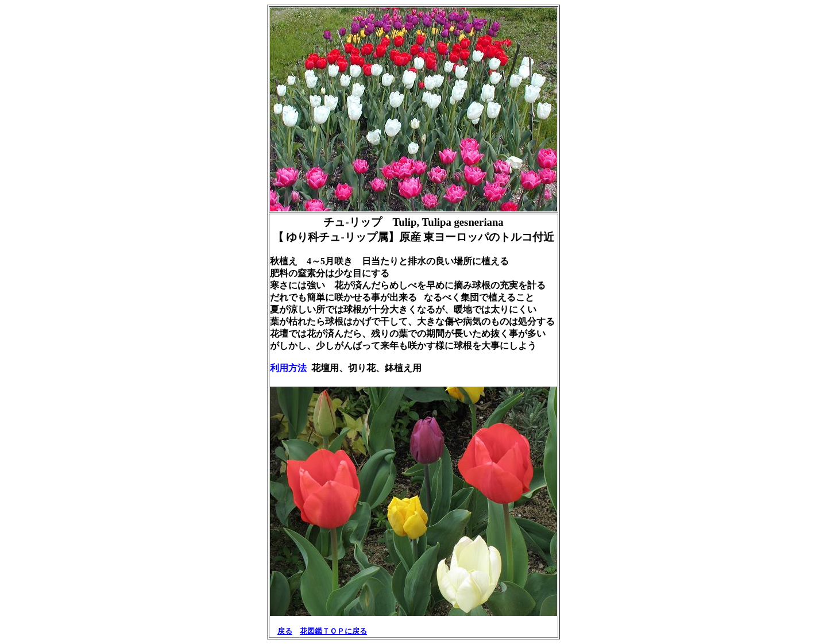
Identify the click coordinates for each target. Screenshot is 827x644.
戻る (285, 631)
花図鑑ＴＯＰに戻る (333, 631)
